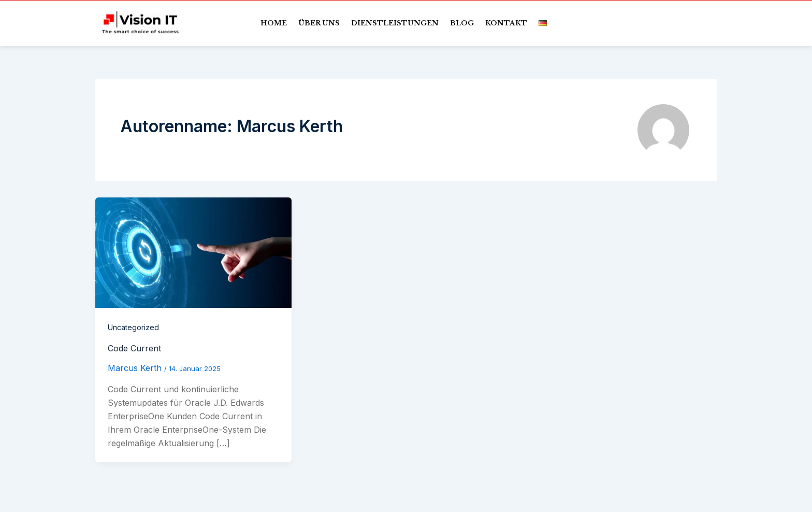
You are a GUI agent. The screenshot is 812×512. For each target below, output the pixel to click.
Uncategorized (133, 327)
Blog (462, 23)
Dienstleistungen (395, 23)
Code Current (134, 348)
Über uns (319, 23)
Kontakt (506, 23)
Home (274, 23)
